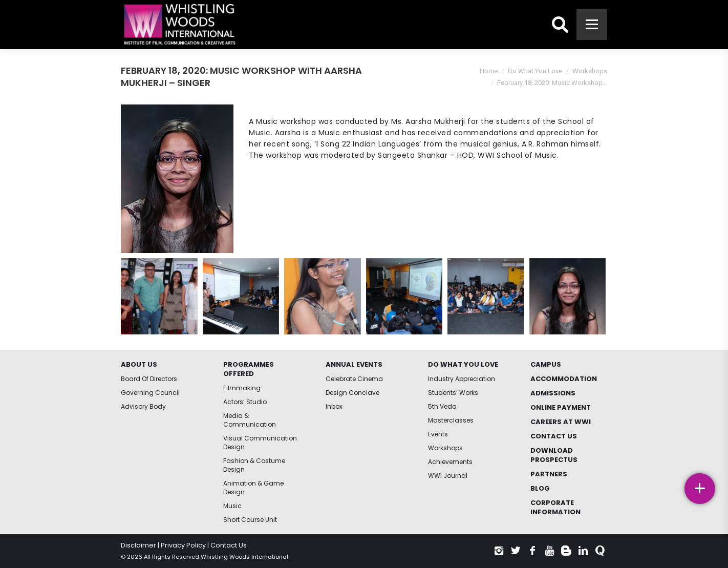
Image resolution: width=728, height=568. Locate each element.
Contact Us (229, 545)
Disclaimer (138, 545)
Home (489, 71)
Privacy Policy (183, 545)
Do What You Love (535, 71)
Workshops (590, 71)
